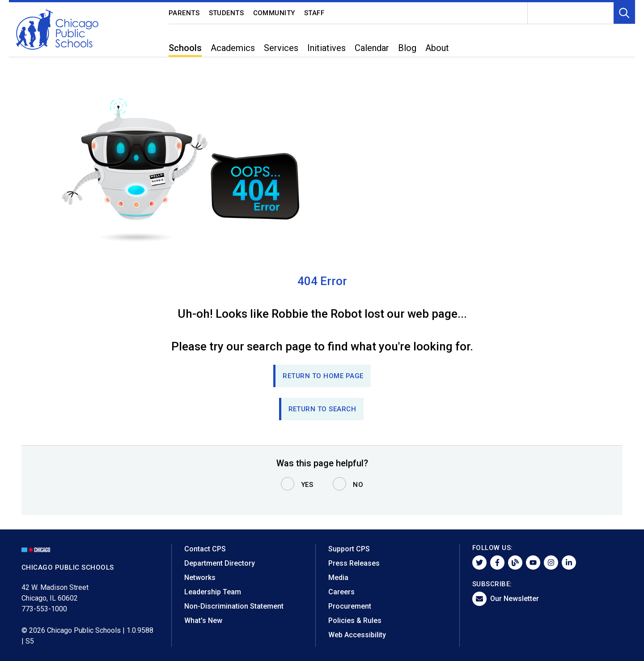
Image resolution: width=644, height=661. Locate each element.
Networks (200, 578)
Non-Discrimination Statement (234, 606)
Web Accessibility (357, 635)
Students (227, 13)
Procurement (350, 606)
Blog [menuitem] (407, 48)
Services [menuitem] (281, 48)
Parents (184, 13)
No (358, 485)
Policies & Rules (355, 620)
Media (338, 578)
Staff (314, 13)
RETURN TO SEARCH (322, 409)
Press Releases (354, 563)
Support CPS (349, 549)
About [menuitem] (437, 48)
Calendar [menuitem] (372, 48)
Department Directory (220, 563)
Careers (341, 592)
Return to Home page (323, 376)
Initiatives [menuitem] (326, 48)
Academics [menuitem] (233, 48)
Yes (307, 485)
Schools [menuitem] (185, 48)
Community (274, 13)
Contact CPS (205, 549)
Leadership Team (213, 592)
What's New (203, 620)
